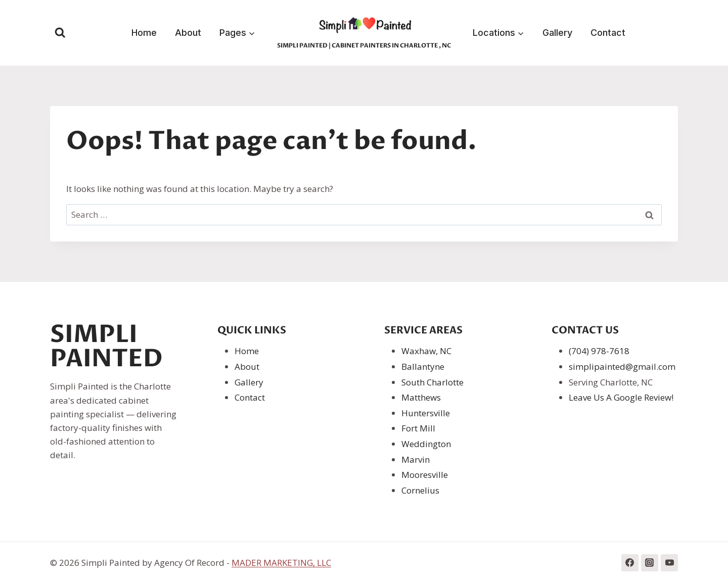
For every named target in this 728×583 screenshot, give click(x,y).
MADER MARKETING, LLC (281, 563)
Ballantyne (423, 367)
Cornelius (420, 490)
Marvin (416, 459)
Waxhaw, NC (426, 351)
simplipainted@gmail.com (622, 367)
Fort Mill (418, 428)
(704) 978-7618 (599, 351)
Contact (608, 33)
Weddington (426, 444)
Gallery (557, 33)
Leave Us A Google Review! (621, 397)
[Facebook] (630, 563)
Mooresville (425, 475)
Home (144, 33)
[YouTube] (669, 563)
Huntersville (426, 413)
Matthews (421, 397)
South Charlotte (433, 382)
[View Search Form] (60, 33)
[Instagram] (650, 563)
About (188, 33)
